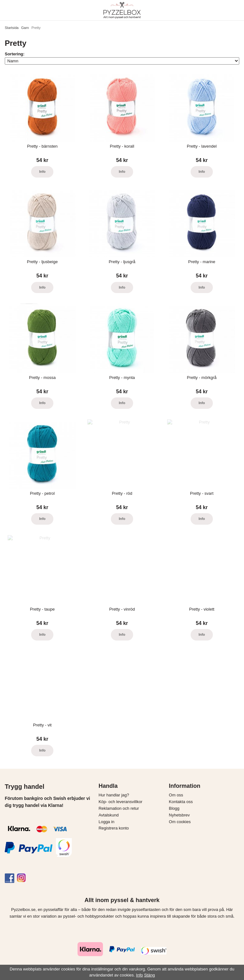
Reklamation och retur (119, 808)
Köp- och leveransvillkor (120, 802)
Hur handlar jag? (114, 795)
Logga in (106, 822)
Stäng (149, 975)
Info (42, 171)
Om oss (176, 795)
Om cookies (180, 822)
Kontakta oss (181, 802)
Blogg (174, 808)
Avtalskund (108, 815)
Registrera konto (114, 828)
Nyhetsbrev (180, 815)
